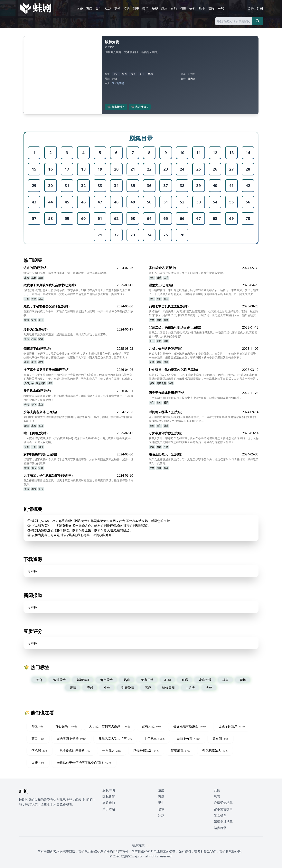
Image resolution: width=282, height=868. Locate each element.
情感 (150, 74)
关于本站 (109, 809)
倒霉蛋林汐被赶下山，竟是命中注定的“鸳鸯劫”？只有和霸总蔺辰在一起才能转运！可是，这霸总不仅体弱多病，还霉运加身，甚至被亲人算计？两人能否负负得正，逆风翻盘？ (78, 355)
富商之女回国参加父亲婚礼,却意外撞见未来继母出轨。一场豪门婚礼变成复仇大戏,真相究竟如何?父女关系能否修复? (203, 334)
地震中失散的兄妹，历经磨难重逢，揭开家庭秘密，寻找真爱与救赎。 (66, 273)
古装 (166, 278)
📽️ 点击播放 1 (116, 107)
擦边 (127, 9)
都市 (116, 74)
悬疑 (155, 9)
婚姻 (159, 320)
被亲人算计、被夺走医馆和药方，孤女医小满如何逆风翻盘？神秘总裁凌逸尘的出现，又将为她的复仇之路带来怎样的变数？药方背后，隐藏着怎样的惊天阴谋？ (204, 440)
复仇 (125, 74)
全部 (221, 9)
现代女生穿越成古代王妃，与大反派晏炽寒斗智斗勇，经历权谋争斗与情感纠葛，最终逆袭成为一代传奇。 (204, 461)
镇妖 (152, 383)
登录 (251, 9)
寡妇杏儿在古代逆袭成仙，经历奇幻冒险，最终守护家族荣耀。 (187, 273)
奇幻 (193, 9)
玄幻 (174, 9)
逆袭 (80, 9)
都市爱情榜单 (223, 809)
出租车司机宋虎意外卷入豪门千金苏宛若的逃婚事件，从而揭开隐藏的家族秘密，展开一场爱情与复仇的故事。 (78, 461)
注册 (260, 9)
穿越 (117, 9)
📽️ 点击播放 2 (140, 107)
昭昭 (121, 83)
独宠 (171, 383)
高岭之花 (161, 383)
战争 (202, 9)
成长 (133, 74)
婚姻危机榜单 (223, 822)
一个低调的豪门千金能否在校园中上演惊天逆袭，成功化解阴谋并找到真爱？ (195, 398)
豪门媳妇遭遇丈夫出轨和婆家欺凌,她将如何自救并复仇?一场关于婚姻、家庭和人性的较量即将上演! (78, 419)
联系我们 (109, 803)
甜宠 (136, 9)
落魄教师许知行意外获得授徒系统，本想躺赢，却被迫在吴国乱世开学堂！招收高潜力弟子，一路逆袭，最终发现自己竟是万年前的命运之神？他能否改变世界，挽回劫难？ (77, 292)
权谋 (183, 9)
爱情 (27, 320)
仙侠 (41, 447)
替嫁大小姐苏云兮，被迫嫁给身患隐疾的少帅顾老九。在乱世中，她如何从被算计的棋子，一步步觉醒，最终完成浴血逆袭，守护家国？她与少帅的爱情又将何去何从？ (204, 355)
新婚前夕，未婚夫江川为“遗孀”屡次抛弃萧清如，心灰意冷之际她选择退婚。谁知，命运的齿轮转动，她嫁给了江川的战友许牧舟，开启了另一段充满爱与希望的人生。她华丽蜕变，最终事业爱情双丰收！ (204, 313)
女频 (217, 790)
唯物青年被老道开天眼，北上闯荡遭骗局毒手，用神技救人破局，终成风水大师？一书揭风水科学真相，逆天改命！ (78, 398)
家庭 (89, 9)
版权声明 (109, 790)
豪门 (146, 9)
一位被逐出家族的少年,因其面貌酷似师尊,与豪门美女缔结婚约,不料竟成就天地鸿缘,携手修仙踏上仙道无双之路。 (77, 440)
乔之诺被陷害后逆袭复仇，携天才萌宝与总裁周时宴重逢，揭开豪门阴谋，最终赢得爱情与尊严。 (78, 482)
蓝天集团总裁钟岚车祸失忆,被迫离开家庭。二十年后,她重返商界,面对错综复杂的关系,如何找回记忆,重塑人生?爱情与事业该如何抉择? (202, 419)
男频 (217, 797)
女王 (166, 299)
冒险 (211, 9)
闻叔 (114, 83)
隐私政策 (109, 797)
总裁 (108, 9)
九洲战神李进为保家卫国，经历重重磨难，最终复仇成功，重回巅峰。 (66, 334)
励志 (164, 9)
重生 (99, 9)
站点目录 (220, 828)
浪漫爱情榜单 (223, 803)
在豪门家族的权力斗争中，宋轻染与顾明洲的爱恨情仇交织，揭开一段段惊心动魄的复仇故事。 (78, 313)
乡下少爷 (29, 383)
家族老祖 (41, 383)
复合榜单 (220, 815)
